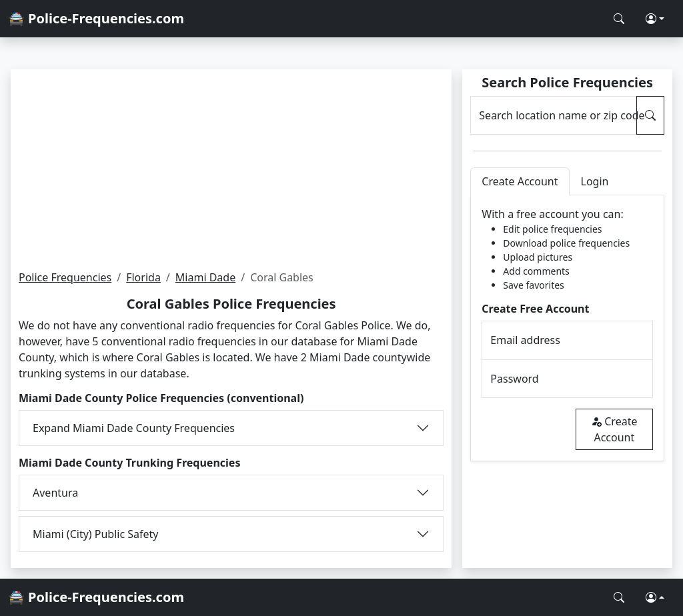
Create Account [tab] (520, 181)
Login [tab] (595, 181)
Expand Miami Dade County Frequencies (134, 428)
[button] (655, 19)
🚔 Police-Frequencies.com (96, 18)
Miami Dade (205, 277)
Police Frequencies (65, 277)
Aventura (55, 493)
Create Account (614, 429)
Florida (143, 277)
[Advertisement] (231, 169)
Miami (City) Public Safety (96, 534)
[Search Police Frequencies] (619, 19)
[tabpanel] (567, 328)
